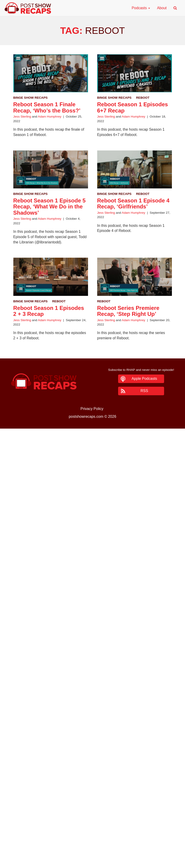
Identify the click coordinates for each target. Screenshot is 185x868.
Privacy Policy (92, 409)
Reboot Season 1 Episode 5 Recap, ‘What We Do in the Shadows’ (50, 207)
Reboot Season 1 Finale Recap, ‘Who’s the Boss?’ (47, 107)
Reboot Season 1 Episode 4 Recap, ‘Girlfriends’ (133, 203)
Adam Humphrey (50, 117)
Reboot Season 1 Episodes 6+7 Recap (133, 107)
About (162, 8)
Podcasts (141, 8)
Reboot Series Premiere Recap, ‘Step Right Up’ (128, 311)
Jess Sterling (22, 117)
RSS (144, 391)
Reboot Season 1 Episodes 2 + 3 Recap (49, 311)
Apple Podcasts (144, 379)
